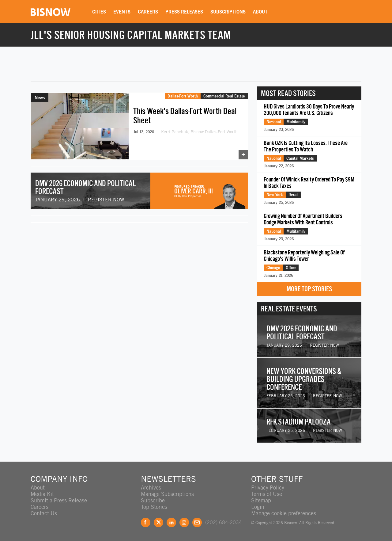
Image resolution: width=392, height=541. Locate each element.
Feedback (197, 522)
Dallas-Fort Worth (183, 96)
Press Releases (184, 12)
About (260, 12)
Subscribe (153, 500)
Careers (148, 12)
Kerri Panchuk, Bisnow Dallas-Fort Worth (199, 132)
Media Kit (42, 494)
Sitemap (261, 500)
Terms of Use (267, 494)
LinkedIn (171, 522)
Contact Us (44, 513)
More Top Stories (309, 289)
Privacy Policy (268, 488)
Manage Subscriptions (167, 494)
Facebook (146, 522)
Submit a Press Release (59, 500)
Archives (151, 488)
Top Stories (154, 507)
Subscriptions (228, 12)
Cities (99, 12)
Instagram (184, 522)
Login (258, 507)
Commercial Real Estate (224, 96)
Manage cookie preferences (284, 513)
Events (122, 12)
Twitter (158, 522)
